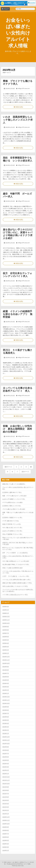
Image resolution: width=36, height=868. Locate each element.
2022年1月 (6, 774)
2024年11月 (6, 660)
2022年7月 (6, 754)
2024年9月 (6, 667)
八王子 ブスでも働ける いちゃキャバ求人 (16, 576)
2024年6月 (6, 677)
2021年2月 (6, 810)
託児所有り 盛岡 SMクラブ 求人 (12, 492)
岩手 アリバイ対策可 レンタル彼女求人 (15, 553)
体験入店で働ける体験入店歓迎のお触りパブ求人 (17, 583)
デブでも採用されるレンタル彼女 (12, 502)
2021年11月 (6, 780)
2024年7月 (6, 673)
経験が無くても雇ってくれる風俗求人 (14, 484)
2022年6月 (6, 757)
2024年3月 (6, 687)
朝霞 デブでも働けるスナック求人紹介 (14, 496)
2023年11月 (6, 700)
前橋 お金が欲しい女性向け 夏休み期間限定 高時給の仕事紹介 (17, 429)
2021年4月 (6, 804)
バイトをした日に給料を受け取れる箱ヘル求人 (17, 580)
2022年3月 (6, 767)
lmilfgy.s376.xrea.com (24, 88)
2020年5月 (6, 841)
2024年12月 (6, 657)
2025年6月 (6, 637)
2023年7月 (6, 714)
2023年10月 (6, 704)
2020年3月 (6, 847)
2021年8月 (6, 790)
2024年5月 (6, 680)
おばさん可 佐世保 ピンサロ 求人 (12, 531)
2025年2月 (6, 650)
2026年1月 (6, 613)
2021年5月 (6, 800)
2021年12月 (6, 777)
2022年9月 (6, 747)
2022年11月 (6, 740)
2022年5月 (6, 760)
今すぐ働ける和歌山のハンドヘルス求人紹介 (16, 561)
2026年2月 (6, 610)
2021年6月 (6, 797)
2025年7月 (6, 633)
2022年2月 (6, 770)
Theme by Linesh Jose (18, 866)
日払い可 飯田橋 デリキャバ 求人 (12, 534)
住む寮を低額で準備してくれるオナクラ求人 (16, 565)
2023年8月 (6, 710)
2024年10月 (6, 663)
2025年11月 (6, 620)
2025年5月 (6, 640)
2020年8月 (6, 830)
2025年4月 (6, 643)
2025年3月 (6, 647)
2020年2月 (6, 851)
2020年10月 (6, 824)
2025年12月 (6, 617)
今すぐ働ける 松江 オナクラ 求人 (12, 528)
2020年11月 (6, 820)
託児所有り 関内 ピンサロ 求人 (12, 506)
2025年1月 (6, 653)
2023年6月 (6, 717)
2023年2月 (6, 730)
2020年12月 (6, 817)
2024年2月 (6, 690)
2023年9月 (6, 707)
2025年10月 (6, 623)
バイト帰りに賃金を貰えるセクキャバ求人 (15, 595)
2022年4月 (6, 764)
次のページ (25, 472)
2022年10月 (6, 744)
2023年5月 (6, 720)
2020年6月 (6, 837)
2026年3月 (6, 607)
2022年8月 (6, 750)
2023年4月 (6, 724)
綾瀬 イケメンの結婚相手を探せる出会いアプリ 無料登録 (18, 314)
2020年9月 (6, 827)
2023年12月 (6, 697)
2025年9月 (6, 627)
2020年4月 (6, 844)
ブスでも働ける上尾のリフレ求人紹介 (14, 509)
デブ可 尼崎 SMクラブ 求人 (11, 521)
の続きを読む (18, 107)
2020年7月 (6, 834)
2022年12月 (6, 737)
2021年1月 (6, 814)
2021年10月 (6, 784)
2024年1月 (6, 693)
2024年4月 (6, 683)
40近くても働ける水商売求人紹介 (13, 568)
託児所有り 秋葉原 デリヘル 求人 (12, 518)
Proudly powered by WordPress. (15, 864)
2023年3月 (6, 727)
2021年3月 (6, 807)
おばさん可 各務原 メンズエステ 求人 (14, 499)
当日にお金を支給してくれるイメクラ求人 (15, 586)
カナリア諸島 (27, 864)
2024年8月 (6, 670)
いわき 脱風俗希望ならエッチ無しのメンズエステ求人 (18, 120)
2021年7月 (6, 794)
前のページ (8, 467)
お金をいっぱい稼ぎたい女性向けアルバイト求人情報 (18, 33)
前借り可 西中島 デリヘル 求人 (12, 524)
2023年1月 (6, 734)
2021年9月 (6, 787)
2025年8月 (6, 630)
